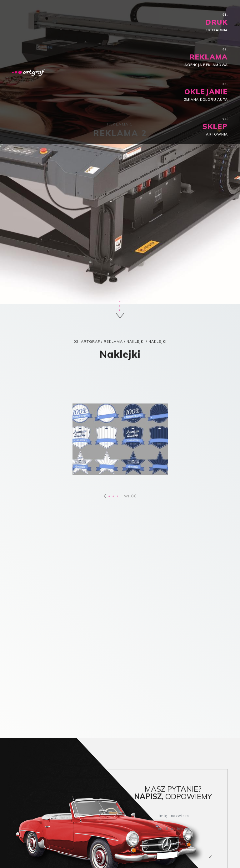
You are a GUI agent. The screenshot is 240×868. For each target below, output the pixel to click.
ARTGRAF (90, 342)
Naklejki (136, 342)
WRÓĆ (120, 496)
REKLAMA (113, 342)
